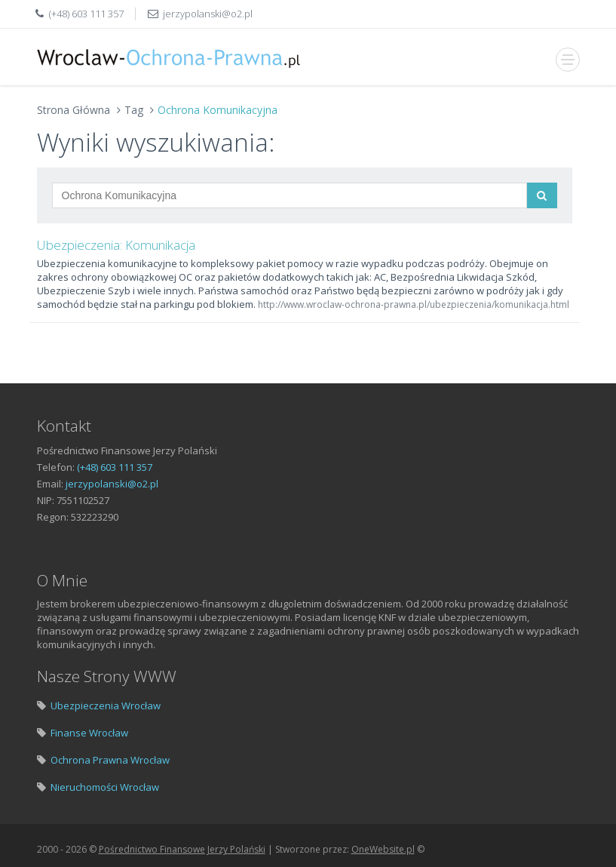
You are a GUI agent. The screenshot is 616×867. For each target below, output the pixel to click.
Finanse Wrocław (89, 733)
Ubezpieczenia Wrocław (106, 706)
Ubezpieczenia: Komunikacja (116, 245)
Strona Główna (74, 110)
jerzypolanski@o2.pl (208, 14)
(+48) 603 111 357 (86, 14)
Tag (134, 110)
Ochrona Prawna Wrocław (110, 760)
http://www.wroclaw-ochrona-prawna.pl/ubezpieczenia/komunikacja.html (414, 304)
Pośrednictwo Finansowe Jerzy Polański (182, 849)
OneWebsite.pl (383, 849)
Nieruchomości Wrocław (105, 787)
